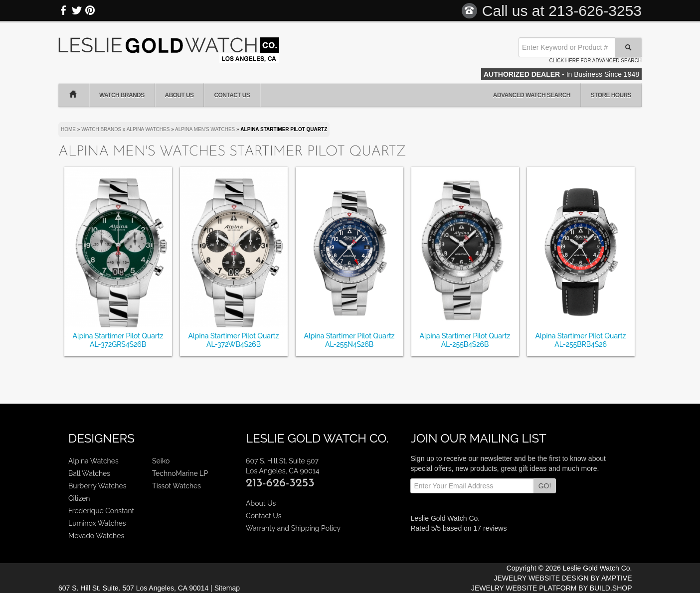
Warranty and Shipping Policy (293, 528)
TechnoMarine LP (180, 473)
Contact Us (232, 95)
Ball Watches (89, 473)
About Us (179, 95)
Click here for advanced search (596, 61)
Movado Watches (96, 536)
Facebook (64, 10)
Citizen (79, 498)
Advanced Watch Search (532, 95)
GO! (545, 486)
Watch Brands (122, 95)
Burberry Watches (97, 486)
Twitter (77, 10)
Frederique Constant (101, 511)
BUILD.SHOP (611, 588)
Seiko (161, 461)
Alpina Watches (93, 461)
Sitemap (227, 588)
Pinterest (90, 10)
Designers (101, 438)
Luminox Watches (97, 523)
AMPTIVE (616, 578)
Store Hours (611, 95)
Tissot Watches (176, 486)
